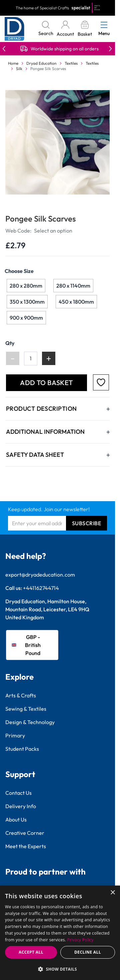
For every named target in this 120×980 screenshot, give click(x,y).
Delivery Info (21, 806)
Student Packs (22, 749)
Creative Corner (25, 833)
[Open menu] (104, 25)
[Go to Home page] (14, 29)
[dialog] (60, 933)
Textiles (71, 63)
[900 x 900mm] (26, 318)
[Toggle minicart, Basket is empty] (85, 29)
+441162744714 (41, 588)
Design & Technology (30, 722)
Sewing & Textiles (26, 709)
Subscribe (87, 523)
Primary (15, 735)
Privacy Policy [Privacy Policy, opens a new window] (80, 940)
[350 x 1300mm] (27, 302)
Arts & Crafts (21, 695)
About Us (16, 820)
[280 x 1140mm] (73, 286)
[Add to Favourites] (101, 382)
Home (13, 63)
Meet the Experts (26, 846)
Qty (10, 343)
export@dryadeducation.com (40, 575)
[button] (60, 969)
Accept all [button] (31, 952)
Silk (19, 69)
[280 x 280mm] (26, 286)
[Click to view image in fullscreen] (58, 142)
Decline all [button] (88, 952)
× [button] (112, 893)
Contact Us (18, 793)
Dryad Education (41, 63)
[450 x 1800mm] (76, 302)
